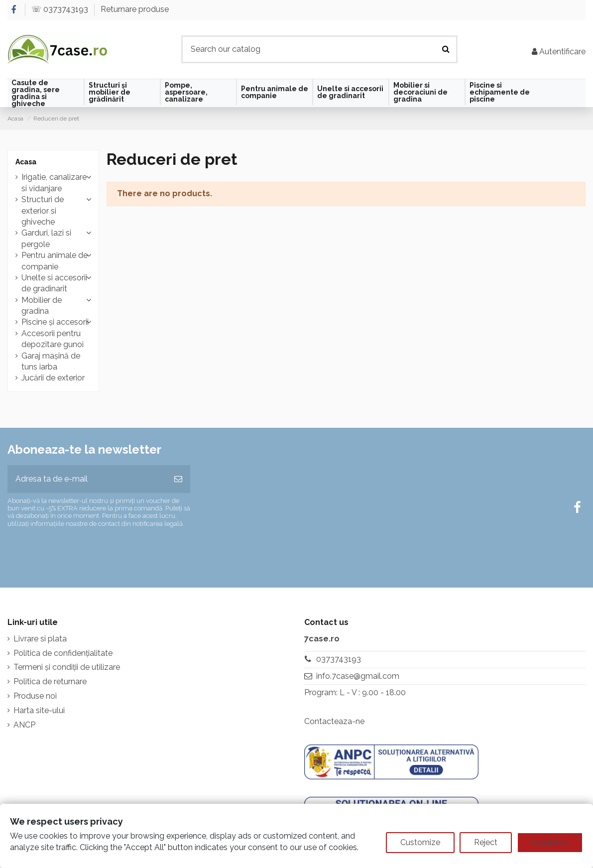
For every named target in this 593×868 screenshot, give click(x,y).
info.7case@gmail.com (358, 676)
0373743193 (339, 659)
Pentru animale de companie (55, 261)
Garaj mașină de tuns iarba (51, 361)
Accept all (550, 842)
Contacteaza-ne (334, 721)
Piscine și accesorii (55, 322)
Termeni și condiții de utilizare (67, 667)
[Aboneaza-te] (178, 479)
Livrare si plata (40, 639)
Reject (486, 842)
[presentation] (91, 553)
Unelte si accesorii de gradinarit (54, 283)
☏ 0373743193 (61, 9)
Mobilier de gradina (42, 306)
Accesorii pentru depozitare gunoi (53, 339)
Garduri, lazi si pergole (46, 238)
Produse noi (35, 696)
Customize (420, 842)
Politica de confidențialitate (63, 653)
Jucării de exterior (53, 378)
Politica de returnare (50, 682)
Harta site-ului (39, 710)
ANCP (24, 725)
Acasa (26, 162)
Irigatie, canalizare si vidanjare (54, 183)
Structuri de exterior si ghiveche (43, 211)
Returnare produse (135, 9)
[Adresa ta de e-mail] (87, 479)
